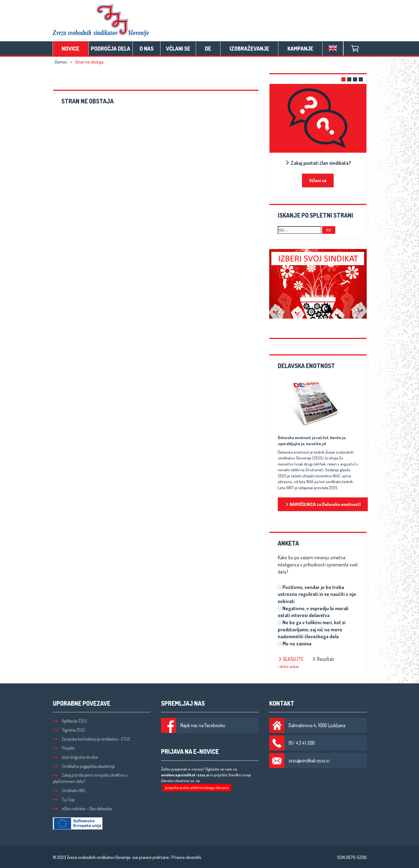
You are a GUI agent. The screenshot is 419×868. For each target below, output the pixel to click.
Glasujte (291, 659)
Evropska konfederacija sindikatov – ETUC (92, 739)
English (333, 48)
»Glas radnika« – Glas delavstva (82, 809)
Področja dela (111, 48)
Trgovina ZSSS (69, 730)
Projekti (64, 748)
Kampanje (300, 48)
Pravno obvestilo (187, 857)
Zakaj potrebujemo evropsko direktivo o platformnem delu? (90, 778)
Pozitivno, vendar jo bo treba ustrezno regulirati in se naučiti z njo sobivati (317, 594)
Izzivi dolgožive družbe (75, 757)
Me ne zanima (297, 644)
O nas (147, 48)
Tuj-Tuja (64, 799)
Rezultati (323, 659)
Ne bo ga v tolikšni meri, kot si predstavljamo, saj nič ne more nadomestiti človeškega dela (312, 629)
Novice (70, 48)
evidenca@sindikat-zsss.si (185, 775)
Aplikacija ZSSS (70, 721)
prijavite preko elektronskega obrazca (197, 788)
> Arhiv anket (289, 666)
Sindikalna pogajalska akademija (84, 766)
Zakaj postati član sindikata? (318, 163)
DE (208, 48)
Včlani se (178, 48)
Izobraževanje (249, 48)
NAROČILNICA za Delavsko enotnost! (323, 504)
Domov (61, 62)
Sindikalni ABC (69, 790)
